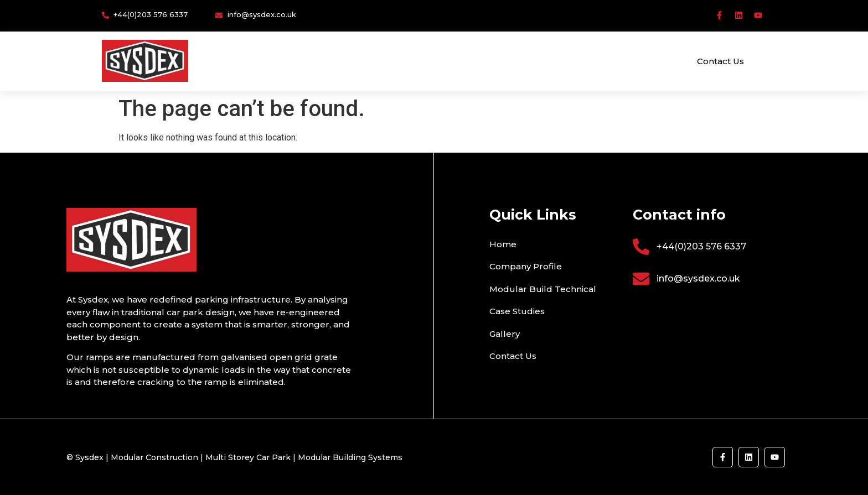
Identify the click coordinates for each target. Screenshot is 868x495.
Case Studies (567, 61)
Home (311, 61)
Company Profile (373, 61)
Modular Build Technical (474, 61)
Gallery (621, 61)
